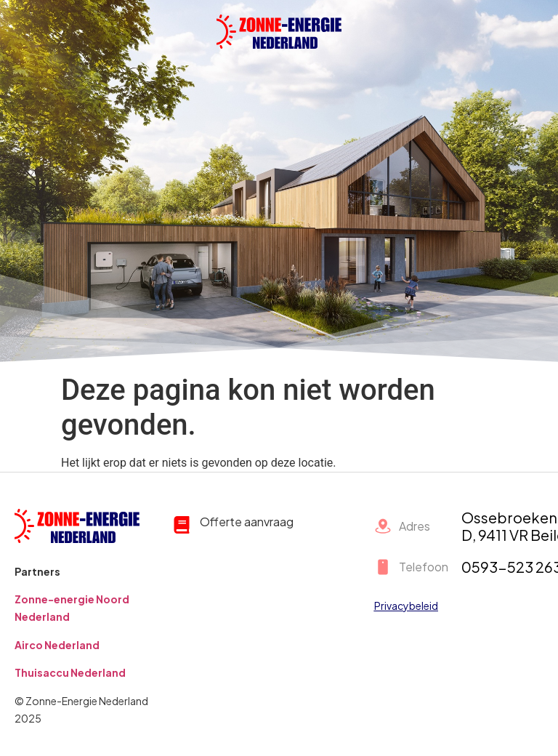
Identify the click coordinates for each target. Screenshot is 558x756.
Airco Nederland (57, 645)
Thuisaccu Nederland (70, 672)
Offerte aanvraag (247, 522)
